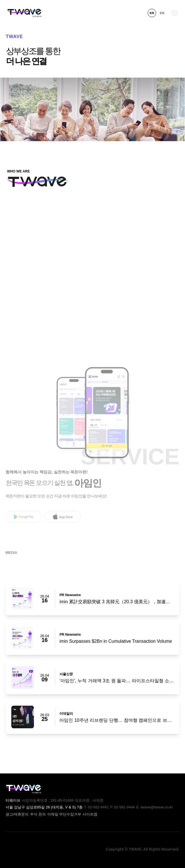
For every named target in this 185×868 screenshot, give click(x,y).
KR (152, 13)
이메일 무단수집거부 (64, 814)
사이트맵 (90, 814)
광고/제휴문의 (17, 814)
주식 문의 (38, 814)
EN (162, 13)
